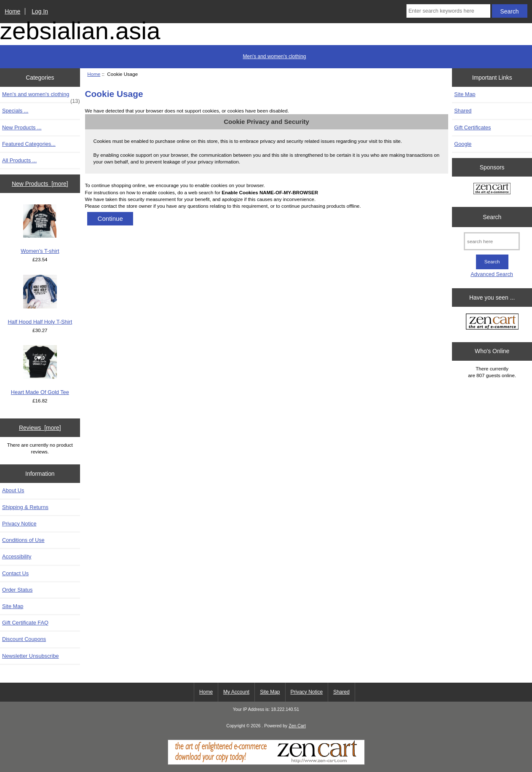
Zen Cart (297, 726)
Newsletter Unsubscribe (31, 656)
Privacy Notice (19, 524)
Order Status (17, 590)
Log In (40, 11)
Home (12, 11)
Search (492, 217)
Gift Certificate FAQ (25, 623)
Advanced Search (492, 274)
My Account (236, 692)
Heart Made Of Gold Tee (40, 370)
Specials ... (15, 111)
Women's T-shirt (40, 229)
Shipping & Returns (25, 507)
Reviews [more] (40, 428)
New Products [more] (40, 184)
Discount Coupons (24, 639)
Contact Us (15, 573)
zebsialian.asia (80, 31)
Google (463, 144)
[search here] (492, 241)
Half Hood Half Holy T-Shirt (40, 300)
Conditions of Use (23, 540)
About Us (13, 490)
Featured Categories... (29, 144)
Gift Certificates (472, 127)
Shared (463, 111)
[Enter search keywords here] (448, 11)
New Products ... (22, 127)
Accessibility (17, 556)
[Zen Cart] (266, 763)
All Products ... (19, 160)
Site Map (13, 606)
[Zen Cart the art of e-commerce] (492, 189)
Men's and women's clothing (275, 56)
